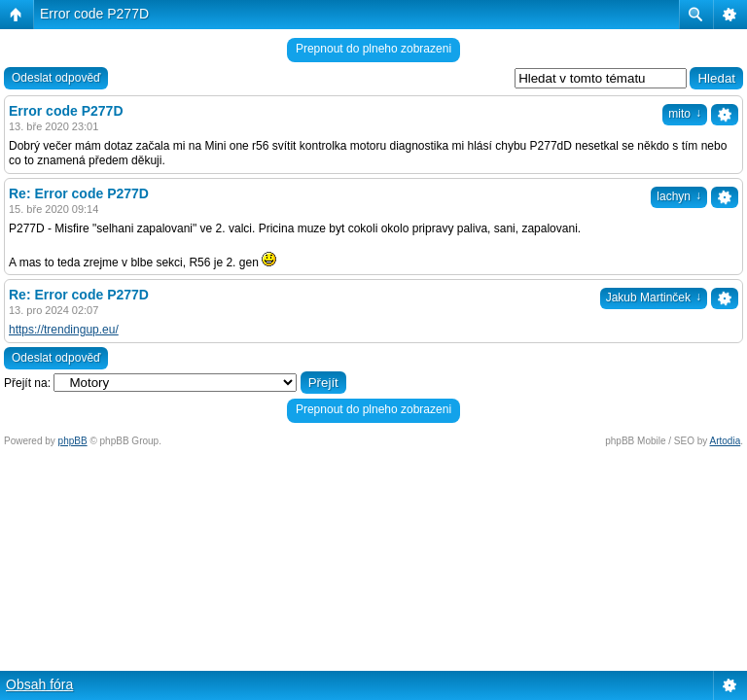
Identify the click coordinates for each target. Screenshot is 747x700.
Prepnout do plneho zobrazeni (373, 49)
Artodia (726, 441)
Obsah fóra (39, 684)
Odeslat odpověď (56, 78)
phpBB (73, 441)
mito (685, 114)
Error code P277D (94, 14)
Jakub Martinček (654, 297)
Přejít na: (27, 383)
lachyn (679, 196)
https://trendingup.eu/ (64, 330)
